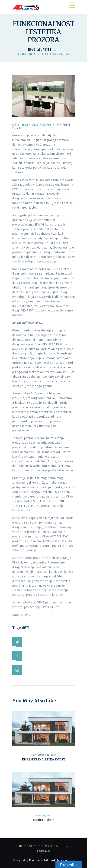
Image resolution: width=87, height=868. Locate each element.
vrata (25, 628)
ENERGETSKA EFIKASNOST (43, 760)
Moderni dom (44, 820)
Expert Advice (21, 125)
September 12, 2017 (44, 755)
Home (32, 49)
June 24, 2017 (43, 815)
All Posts (44, 49)
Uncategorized (41, 125)
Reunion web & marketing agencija (52, 860)
